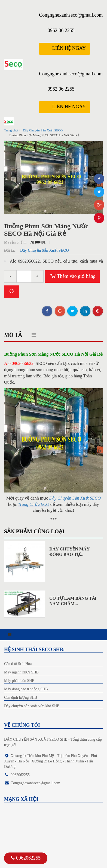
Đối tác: (11, 250)
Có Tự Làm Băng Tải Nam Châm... (73, 601)
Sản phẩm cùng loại (34, 531)
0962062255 (26, 858)
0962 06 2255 (61, 30)
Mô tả (13, 335)
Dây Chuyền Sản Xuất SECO (43, 130)
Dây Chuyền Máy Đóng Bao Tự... (69, 552)
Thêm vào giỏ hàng (72, 276)
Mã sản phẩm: (16, 242)
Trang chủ (11, 130)
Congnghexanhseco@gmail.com (71, 15)
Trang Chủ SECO (34, 504)
